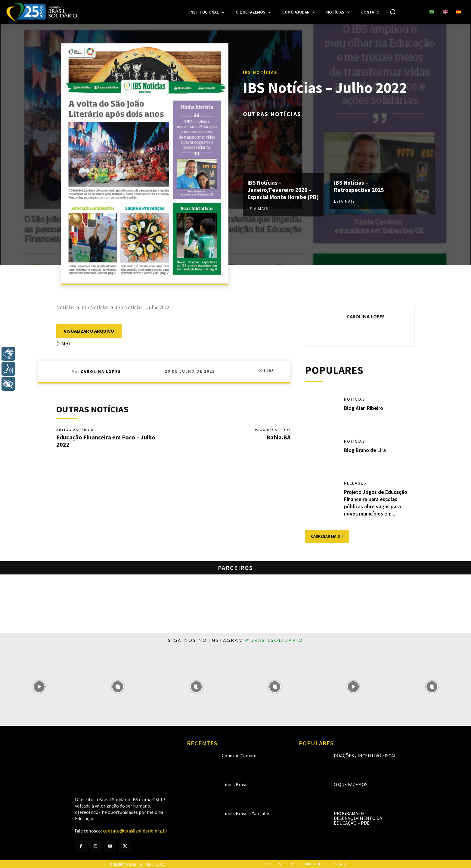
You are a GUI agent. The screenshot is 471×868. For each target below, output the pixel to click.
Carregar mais (327, 535)
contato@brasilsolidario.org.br (135, 830)
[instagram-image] (39, 686)
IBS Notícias (260, 69)
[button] (393, 12)
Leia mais (258, 212)
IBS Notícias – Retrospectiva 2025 (361, 182)
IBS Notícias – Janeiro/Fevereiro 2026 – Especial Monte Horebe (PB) (281, 190)
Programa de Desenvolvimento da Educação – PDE (358, 817)
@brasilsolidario (274, 639)
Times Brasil (235, 784)
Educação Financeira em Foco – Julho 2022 (106, 441)
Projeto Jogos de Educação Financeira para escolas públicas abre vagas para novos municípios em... (376, 503)
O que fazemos (351, 784)
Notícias (65, 307)
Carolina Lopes (101, 371)
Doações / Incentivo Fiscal (365, 755)
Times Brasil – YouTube (245, 813)
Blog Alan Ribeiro (364, 408)
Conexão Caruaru (239, 755)
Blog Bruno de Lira (365, 450)
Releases (355, 484)
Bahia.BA (278, 437)
